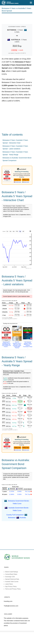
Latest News (9, 584)
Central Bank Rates (11, 574)
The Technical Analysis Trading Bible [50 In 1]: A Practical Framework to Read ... (28, 345)
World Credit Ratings (12, 572)
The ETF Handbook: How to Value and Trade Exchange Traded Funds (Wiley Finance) (17, 345)
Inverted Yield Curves (12, 582)
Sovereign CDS (10, 577)
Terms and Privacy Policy (13, 589)
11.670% (12, 491)
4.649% (19, 491)
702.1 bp (28, 491)
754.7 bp (28, 494)
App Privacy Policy (11, 586)
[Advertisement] (17, 18)
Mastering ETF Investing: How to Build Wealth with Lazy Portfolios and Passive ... (6, 344)
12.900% (12, 494)
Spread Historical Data (12, 579)
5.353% (19, 494)
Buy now (18, 180)
